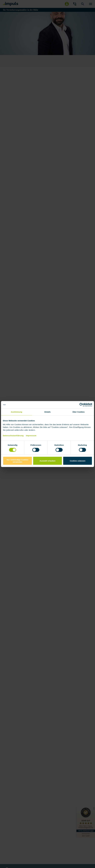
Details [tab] (47, 412)
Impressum (31, 435)
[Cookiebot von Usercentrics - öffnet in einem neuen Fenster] (81, 405)
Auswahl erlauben (47, 461)
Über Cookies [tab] (79, 412)
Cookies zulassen (78, 461)
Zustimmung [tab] (17, 412)
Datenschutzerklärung (13, 435)
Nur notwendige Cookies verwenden (17, 461)
